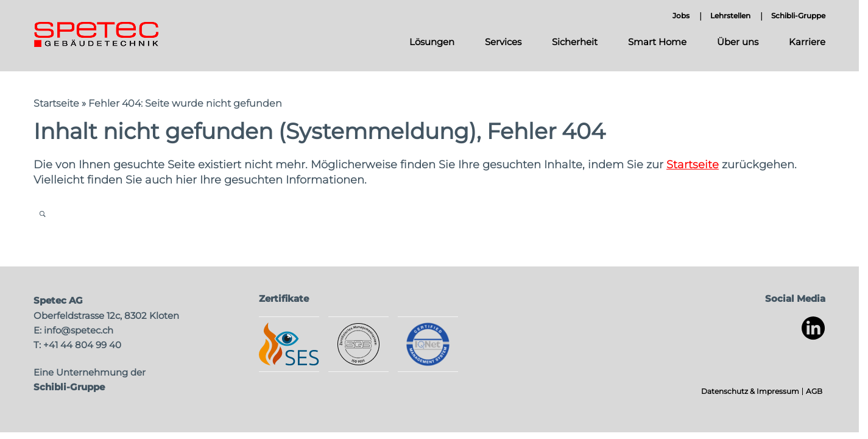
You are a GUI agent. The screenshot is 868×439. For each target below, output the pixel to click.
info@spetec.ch (79, 330)
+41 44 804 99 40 (82, 345)
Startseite (56, 103)
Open (42, 214)
